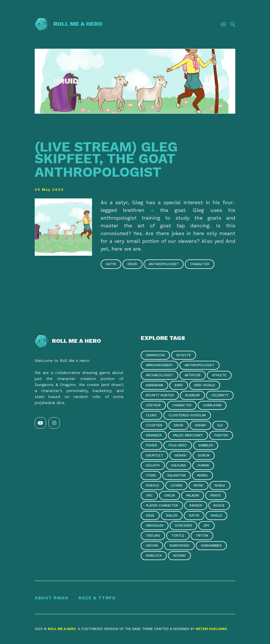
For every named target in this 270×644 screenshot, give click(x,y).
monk (198, 486)
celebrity (220, 395)
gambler (206, 445)
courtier (154, 425)
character (200, 264)
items (151, 475)
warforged (179, 546)
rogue (219, 506)
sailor (172, 516)
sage (150, 516)
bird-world (205, 385)
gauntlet (154, 455)
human (203, 465)
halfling (179, 465)
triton (202, 536)
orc (149, 496)
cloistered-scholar (187, 415)
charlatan (212, 405)
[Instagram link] (54, 423)
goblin (204, 455)
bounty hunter (160, 395)
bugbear (192, 395)
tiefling (153, 536)
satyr (111, 264)
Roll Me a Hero (69, 24)
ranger (196, 506)
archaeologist (160, 375)
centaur (153, 405)
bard (179, 385)
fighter (221, 435)
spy (207, 526)
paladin (193, 496)
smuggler (155, 526)
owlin (170, 496)
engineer (154, 435)
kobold (152, 486)
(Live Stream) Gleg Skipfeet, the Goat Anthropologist (106, 159)
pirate (216, 496)
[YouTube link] (40, 423)
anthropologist (164, 264)
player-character (162, 506)
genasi (180, 455)
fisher (151, 445)
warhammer (211, 546)
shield (216, 516)
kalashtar (177, 475)
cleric (151, 415)
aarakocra (155, 355)
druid (132, 264)
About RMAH (51, 598)
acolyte (184, 355)
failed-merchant (188, 435)
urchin (152, 546)
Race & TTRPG (97, 598)
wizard (179, 556)
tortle (178, 536)
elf (220, 425)
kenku (202, 475)
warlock (154, 556)
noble (220, 486)
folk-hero (178, 445)
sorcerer (183, 526)
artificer (193, 375)
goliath (153, 465)
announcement (160, 365)
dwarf (200, 425)
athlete (219, 375)
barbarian (154, 385)
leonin (176, 486)
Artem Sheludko (211, 629)
